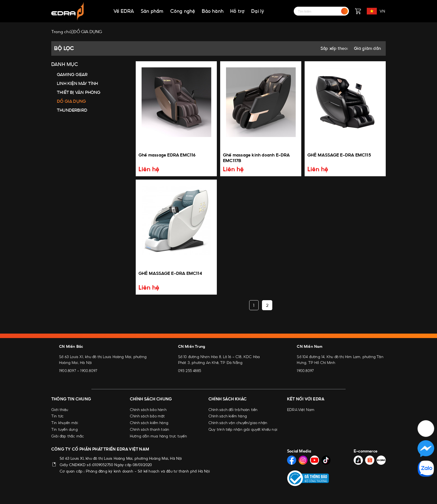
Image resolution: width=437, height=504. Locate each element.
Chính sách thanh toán (150, 429)
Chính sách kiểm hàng (149, 423)
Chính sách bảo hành (148, 410)
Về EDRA (124, 11)
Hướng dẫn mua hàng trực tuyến (158, 436)
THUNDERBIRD (72, 110)
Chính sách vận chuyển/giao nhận (238, 423)
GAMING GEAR (72, 74)
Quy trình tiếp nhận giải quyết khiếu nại (243, 429)
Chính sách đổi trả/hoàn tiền (233, 410)
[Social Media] (292, 460)
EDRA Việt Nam (301, 410)
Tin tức (57, 416)
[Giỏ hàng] (358, 11)
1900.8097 (68, 371)
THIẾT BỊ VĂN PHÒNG (79, 92)
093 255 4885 (190, 371)
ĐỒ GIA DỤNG (71, 101)
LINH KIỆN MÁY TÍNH (77, 83)
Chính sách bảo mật (147, 416)
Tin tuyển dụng (65, 429)
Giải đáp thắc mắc (68, 436)
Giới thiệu (60, 410)
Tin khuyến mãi (65, 423)
